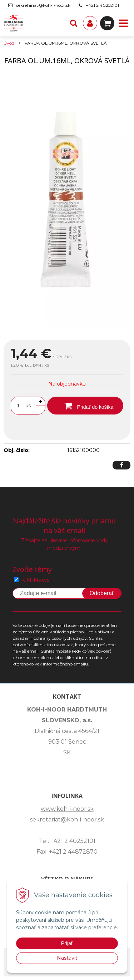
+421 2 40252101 (102, 5)
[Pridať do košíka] (85, 406)
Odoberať (102, 593)
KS (28, 406)
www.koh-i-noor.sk (67, 809)
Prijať (67, 943)
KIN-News (35, 580)
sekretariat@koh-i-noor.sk (43, 5)
